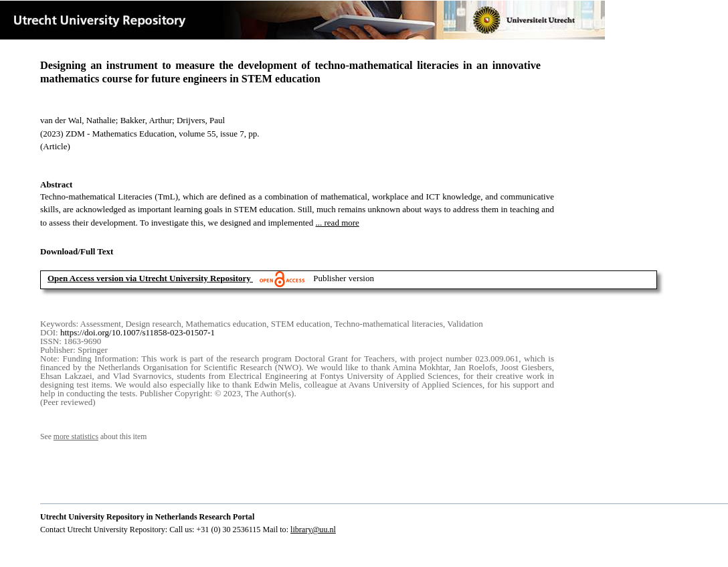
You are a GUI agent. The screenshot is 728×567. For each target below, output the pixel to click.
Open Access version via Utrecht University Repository (149, 278)
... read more (338, 223)
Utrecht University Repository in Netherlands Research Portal (147, 517)
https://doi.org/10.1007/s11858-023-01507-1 (138, 332)
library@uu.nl (313, 530)
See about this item (93, 437)
